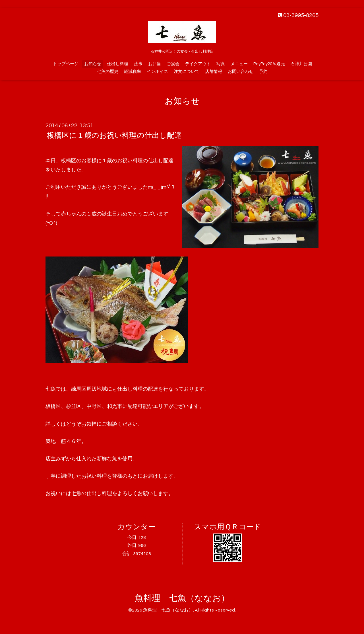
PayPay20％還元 (269, 64)
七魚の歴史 (108, 72)
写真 (221, 64)
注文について (187, 72)
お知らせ (93, 64)
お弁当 (155, 64)
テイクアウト (198, 64)
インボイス (157, 72)
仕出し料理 (118, 64)
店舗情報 (214, 72)
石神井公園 (301, 64)
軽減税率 (133, 72)
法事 (138, 64)
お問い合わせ (241, 72)
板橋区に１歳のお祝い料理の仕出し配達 (114, 136)
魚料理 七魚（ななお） (182, 598)
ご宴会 (173, 64)
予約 (263, 72)
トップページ (66, 64)
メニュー (239, 64)
